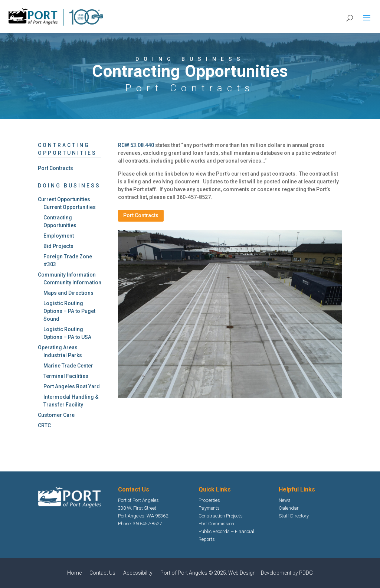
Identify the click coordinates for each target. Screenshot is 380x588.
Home (74, 573)
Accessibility (138, 573)
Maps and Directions (68, 293)
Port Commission (216, 524)
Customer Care (56, 415)
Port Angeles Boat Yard (72, 386)
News (285, 500)
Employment (59, 236)
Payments (209, 508)
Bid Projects (58, 246)
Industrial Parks (63, 355)
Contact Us (102, 573)
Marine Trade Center (68, 366)
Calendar (289, 508)
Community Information (67, 275)
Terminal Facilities (66, 376)
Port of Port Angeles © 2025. (194, 573)
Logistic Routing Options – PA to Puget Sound (69, 311)
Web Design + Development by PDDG (271, 573)
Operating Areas (58, 347)
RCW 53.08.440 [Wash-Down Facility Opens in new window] (136, 145)
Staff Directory (294, 516)
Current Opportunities (64, 199)
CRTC (44, 425)
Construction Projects (221, 516)
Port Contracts (55, 168)
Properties (209, 500)
